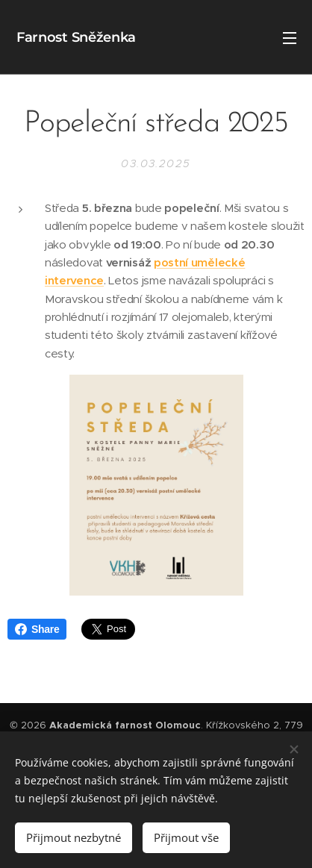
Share (37, 629)
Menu (290, 38)
